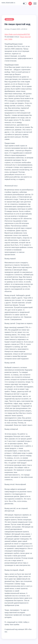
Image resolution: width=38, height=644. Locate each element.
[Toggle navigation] (35, 4)
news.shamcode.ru (8, 3)
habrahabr (9, 19)
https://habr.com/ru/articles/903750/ (17, 34)
